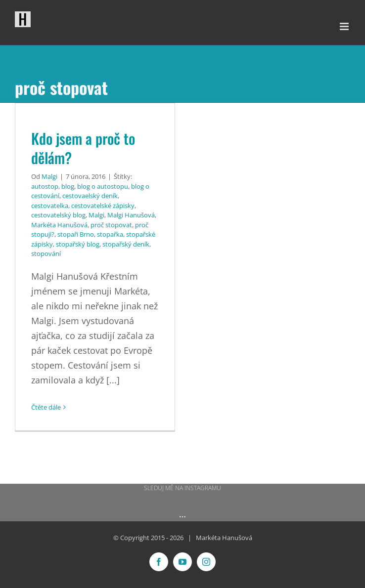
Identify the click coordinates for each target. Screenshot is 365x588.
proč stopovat (111, 225)
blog (68, 186)
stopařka (110, 234)
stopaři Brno (76, 234)
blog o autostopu (103, 186)
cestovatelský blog (58, 215)
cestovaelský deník (90, 196)
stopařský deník (126, 244)
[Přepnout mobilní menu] (345, 26)
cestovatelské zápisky (103, 206)
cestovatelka (50, 206)
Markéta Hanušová (59, 225)
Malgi (49, 176)
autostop (45, 186)
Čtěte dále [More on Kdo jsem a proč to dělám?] (46, 407)
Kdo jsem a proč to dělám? (83, 148)
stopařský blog (78, 244)
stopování (46, 253)
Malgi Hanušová (131, 215)
